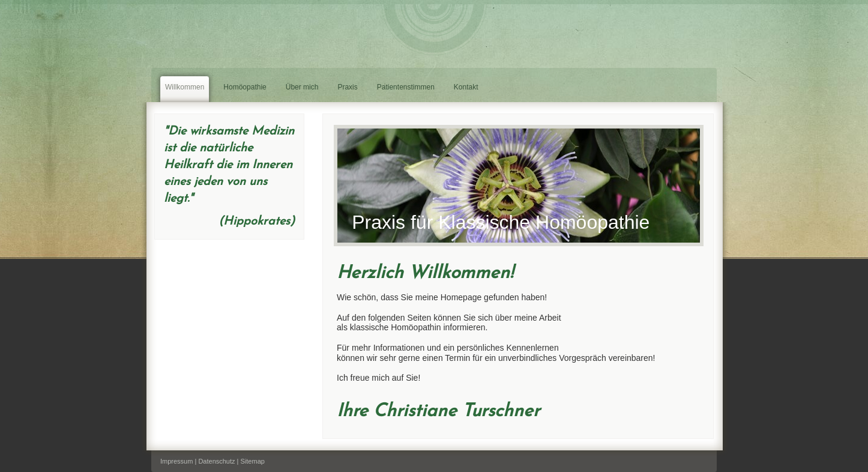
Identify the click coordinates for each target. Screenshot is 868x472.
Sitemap (253, 461)
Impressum (176, 461)
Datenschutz (216, 461)
